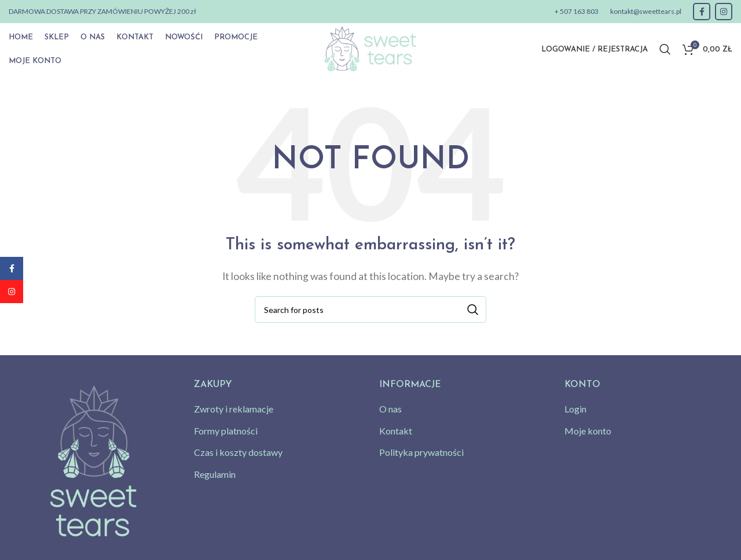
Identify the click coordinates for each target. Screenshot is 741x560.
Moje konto (588, 431)
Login (575, 409)
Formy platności (226, 431)
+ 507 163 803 (577, 11)
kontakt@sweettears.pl (646, 11)
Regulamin (215, 474)
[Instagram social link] (724, 12)
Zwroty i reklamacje (234, 409)
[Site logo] (370, 48)
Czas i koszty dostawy (238, 452)
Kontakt (396, 431)
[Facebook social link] (702, 12)
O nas (390, 409)
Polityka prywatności (421, 452)
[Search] (665, 49)
